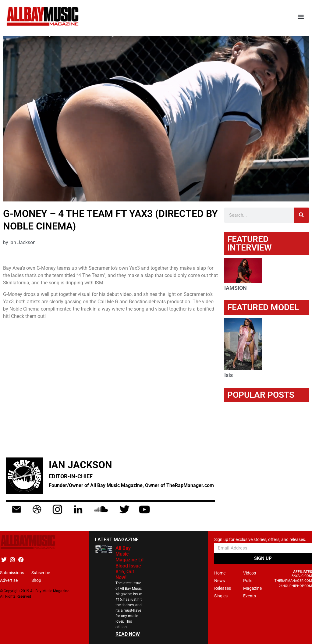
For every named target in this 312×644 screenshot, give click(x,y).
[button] (301, 17)
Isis (229, 375)
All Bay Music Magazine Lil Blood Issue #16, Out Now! (129, 563)
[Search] (301, 215)
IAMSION (236, 288)
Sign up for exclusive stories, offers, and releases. (260, 540)
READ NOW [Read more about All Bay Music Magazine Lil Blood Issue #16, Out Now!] (128, 634)
